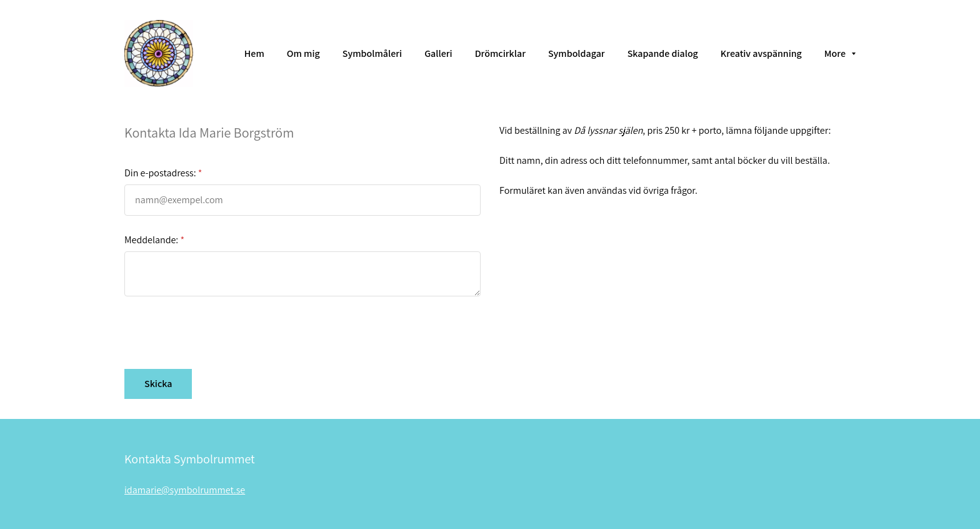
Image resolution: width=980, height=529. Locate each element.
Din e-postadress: (160, 173)
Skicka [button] (158, 384)
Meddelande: (151, 240)
